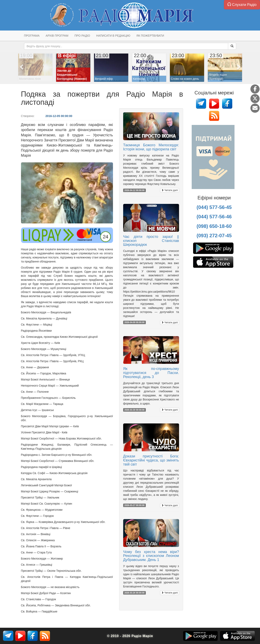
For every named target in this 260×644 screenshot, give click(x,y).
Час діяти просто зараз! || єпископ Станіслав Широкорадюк (151, 241)
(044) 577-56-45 (214, 207)
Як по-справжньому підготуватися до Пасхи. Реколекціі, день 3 (151, 373)
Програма (32, 36)
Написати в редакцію (113, 36)
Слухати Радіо (242, 5)
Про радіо (82, 36)
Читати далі (170, 190)
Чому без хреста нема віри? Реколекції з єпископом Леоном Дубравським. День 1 (151, 556)
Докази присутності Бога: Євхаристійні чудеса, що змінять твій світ (151, 460)
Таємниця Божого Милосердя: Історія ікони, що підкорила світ (151, 147)
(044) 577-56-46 (214, 217)
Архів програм (57, 36)
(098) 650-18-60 (214, 226)
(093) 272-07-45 (214, 236)
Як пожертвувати (150, 36)
